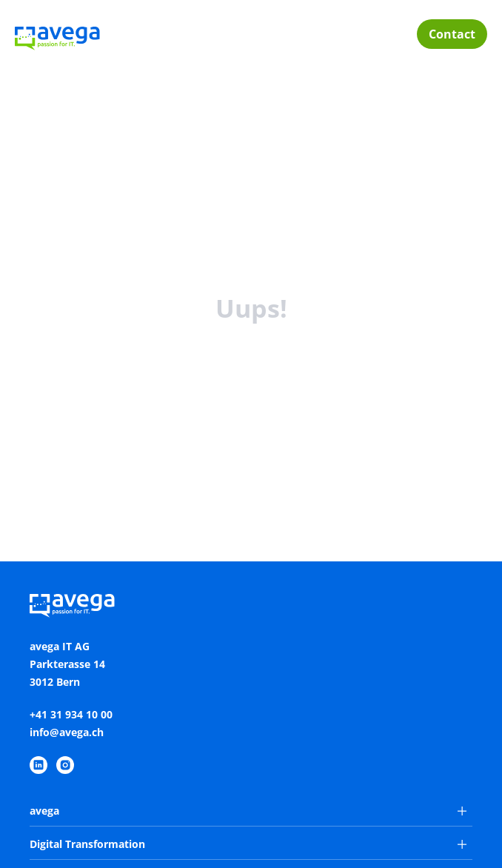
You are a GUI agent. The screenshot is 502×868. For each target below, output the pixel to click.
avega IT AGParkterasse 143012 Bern (67, 664)
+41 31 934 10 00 (71, 714)
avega (248, 811)
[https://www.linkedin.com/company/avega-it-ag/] (39, 765)
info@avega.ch (67, 732)
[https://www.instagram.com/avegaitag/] (65, 765)
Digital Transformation (248, 844)
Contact (452, 34)
